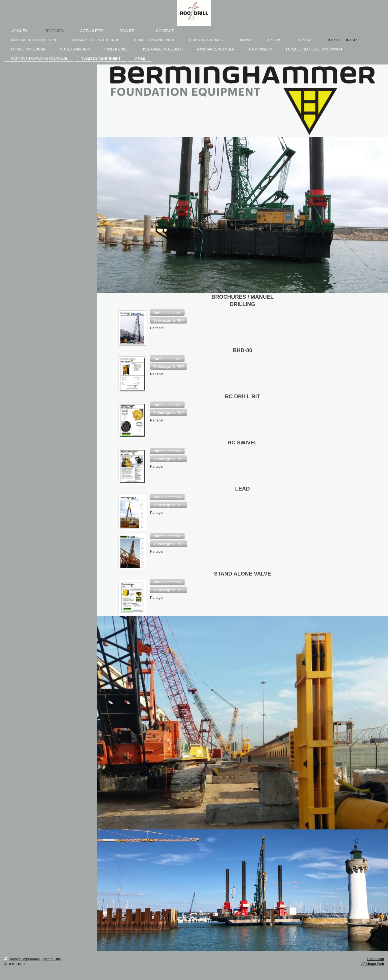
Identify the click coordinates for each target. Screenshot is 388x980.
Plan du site (52, 959)
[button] (167, 312)
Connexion (376, 959)
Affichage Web (373, 964)
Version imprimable (22, 959)
